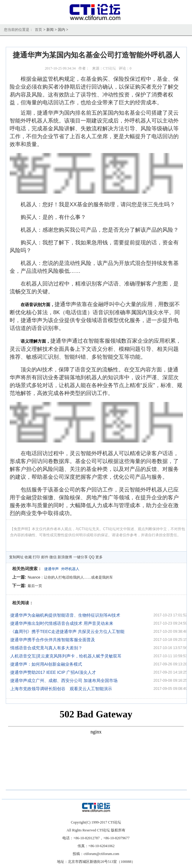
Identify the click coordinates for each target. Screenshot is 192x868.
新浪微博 (65, 557)
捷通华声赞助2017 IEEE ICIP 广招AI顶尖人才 (53, 672)
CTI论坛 (109, 68)
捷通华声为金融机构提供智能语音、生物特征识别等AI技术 (65, 615)
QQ (92, 557)
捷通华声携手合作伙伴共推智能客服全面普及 (53, 640)
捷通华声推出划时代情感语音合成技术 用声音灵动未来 (62, 623)
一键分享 (81, 557)
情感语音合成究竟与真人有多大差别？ (46, 648)
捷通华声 (51, 569)
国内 (61, 30)
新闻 (50, 30)
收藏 (28, 557)
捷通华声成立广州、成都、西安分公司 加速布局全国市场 (64, 680)
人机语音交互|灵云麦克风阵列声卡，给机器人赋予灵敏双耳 (66, 656)
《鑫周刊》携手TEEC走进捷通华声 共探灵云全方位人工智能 (67, 631)
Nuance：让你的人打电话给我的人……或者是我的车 (70, 577)
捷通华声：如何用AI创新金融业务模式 (46, 664)
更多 (99, 557)
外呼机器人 (70, 569)
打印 (36, 557)
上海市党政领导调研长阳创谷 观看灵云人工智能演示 (61, 689)
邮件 (45, 557)
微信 (53, 557)
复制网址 (16, 557)
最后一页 (35, 586)
